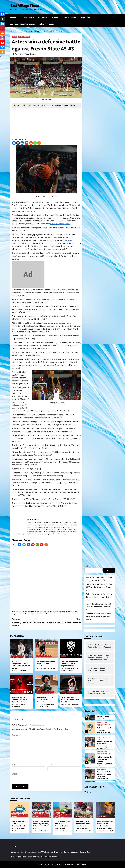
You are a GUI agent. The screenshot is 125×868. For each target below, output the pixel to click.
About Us (14, 18)
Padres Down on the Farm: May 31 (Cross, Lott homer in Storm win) (99, 587)
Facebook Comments (37, 725)
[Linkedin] (22, 143)
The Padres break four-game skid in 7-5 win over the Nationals (104, 715)
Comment (17, 735)
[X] (18, 143)
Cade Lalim (88, 831)
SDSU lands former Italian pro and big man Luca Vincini (70, 700)
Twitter (88, 792)
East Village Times (25, 6)
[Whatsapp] (35, 143)
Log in (14, 846)
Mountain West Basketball (46, 611)
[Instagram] (2, 38)
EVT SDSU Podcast (18, 692)
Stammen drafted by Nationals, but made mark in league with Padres (98, 616)
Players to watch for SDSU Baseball (64, 621)
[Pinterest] (27, 143)
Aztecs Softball (47, 656)
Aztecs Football (23, 690)
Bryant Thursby (50, 668)
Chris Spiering (75, 704)
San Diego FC (55, 18)
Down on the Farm (102, 722)
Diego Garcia (45, 831)
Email (50, 764)
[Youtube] (2, 43)
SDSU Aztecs (42, 18)
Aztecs (15, 37)
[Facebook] (14, 143)
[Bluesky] (2, 47)
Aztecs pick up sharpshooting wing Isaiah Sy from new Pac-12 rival (21, 665)
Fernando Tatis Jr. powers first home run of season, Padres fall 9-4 (100, 607)
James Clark (109, 831)
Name (14, 764)
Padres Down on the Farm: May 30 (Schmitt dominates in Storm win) (99, 597)
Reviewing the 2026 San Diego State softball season (46, 663)
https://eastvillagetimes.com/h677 (60, 105)
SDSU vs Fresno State (40, 614)
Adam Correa (31, 54)
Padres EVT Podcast (47, 24)
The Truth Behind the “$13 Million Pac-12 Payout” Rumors (70, 663)
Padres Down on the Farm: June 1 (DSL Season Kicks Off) (99, 579)
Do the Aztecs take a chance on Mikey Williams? (45, 700)
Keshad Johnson (21, 611)
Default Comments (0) (20, 725)
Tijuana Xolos (85, 18)
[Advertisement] (46, 123)
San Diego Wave (70, 18)
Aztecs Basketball (24, 37)
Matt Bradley (32, 611)
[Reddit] (31, 143)
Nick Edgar (24, 670)
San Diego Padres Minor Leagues (23, 24)
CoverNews (70, 864)
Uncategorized (101, 770)
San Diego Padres (27, 18)
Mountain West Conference (65, 611)
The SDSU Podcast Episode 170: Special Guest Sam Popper (20, 700)
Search (87, 566)
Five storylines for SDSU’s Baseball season (29, 622)
